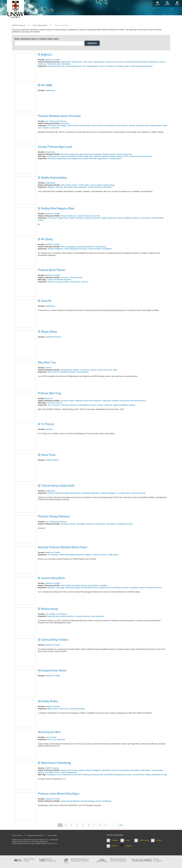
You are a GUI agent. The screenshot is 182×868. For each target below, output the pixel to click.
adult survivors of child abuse (79, 125)
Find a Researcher (40, 25)
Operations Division (53, 337)
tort (55, 739)
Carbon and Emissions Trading (138, 775)
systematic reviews (115, 218)
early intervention (143, 125)
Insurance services (54, 403)
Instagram (129, 846)
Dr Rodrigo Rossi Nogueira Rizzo (56, 209)
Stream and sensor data (107, 370)
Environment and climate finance (133, 401)
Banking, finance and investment (88, 401)
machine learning (94, 187)
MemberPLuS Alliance (158, 860)
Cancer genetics (76, 277)
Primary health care (68, 216)
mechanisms (146, 218)
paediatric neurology (56, 588)
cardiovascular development (141, 66)
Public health (84, 185)
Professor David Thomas (52, 270)
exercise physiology (77, 709)
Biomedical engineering (149, 62)
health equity (113, 555)
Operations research (111, 401)
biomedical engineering (57, 159)
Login (157, 3)
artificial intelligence (55, 249)
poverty (132, 125)
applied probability (120, 405)
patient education (76, 218)
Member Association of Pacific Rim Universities (118, 860)
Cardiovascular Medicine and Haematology (77, 801)
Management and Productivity (59, 775)
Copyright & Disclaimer (35, 835)
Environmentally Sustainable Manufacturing (108, 775)
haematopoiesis (93, 66)
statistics (132, 405)
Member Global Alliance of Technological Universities (80, 860)
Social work (65, 123)
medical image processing (58, 493)
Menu (177, 3)
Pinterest (114, 846)
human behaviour (97, 616)
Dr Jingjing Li (45, 55)
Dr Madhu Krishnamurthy (52, 178)
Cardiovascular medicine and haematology (122, 62)
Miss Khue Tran (47, 363)
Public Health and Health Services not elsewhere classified (84, 585)
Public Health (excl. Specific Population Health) (97, 156)
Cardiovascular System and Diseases (62, 156)
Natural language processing (72, 247)
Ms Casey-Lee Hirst (49, 732)
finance (100, 405)
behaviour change (99, 218)
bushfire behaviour (67, 616)
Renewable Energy (159, 775)
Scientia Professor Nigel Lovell (55, 147)
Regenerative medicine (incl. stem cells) (76, 62)
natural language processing (76, 249)
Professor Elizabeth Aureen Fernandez (59, 116)
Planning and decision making (72, 770)
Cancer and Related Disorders (59, 280)
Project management (69, 772)
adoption (46, 128)
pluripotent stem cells (56, 66)
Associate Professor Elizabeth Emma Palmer (63, 547)
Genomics (64, 277)
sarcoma (84, 282)
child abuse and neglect (57, 125)
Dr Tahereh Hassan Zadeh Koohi (56, 486)
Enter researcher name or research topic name (37, 39)
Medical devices (109, 154)
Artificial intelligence (93, 770)
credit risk (108, 405)
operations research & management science (79, 405)
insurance (56, 405)
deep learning (75, 493)
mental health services (89, 588)
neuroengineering (74, 159)
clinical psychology (72, 588)
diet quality (68, 187)
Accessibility (52, 835)
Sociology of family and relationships (91, 524)
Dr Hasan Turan (47, 455)
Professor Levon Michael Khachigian (59, 794)
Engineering (50, 90)
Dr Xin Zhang (45, 239)
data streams (53, 372)
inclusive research (100, 555)
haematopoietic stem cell (75, 66)
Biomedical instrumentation (91, 154)
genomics (80, 555)
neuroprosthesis (115, 159)
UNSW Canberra (52, 460)
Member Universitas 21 (51, 860)
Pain (98, 216)
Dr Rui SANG (45, 85)
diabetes (51, 187)
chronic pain (52, 218)
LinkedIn (159, 840)
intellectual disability (67, 555)
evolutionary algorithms (91, 493)
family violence (122, 125)
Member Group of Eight (29, 860)
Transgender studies (125, 524)
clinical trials (75, 282)
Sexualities (111, 524)
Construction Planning (81, 775)
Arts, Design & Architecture (56, 121)
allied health (52, 709)
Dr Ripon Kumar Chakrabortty (54, 763)
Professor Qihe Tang (49, 393)
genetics (66, 282)
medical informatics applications (95, 159)
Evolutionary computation (129, 770)
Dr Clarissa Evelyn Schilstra (53, 640)
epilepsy (88, 555)
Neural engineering (124, 154)
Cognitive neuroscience (86, 216)
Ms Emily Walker (48, 702)
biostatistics (107, 187)
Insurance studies (67, 401)
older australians (80, 187)
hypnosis (88, 218)
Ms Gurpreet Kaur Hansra (52, 671)
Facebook (115, 840)
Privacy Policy (17, 835)
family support (156, 125)
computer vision (124, 493)
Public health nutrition (69, 185)
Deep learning (100, 247)
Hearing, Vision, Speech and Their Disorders (134, 156)
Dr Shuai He (45, 301)
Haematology (98, 62)
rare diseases (53, 555)
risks (49, 405)
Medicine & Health (53, 60)
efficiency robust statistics (79, 372)
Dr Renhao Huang (48, 609)
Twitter (128, 840)
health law (61, 739)
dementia (59, 187)
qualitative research (132, 218)
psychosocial (105, 588)
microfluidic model (122, 66)
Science (48, 368)
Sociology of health (68, 524)
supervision (55, 128)
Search (167, 3)
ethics (50, 739)
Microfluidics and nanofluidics (59, 64)
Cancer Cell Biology (103, 801)
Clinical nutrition (96, 185)
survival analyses (95, 249)
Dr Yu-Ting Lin (46, 424)
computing (63, 372)
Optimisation (145, 770)
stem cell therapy (107, 66)
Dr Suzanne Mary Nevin (51, 578)
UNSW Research (19, 25)
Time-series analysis (88, 370)
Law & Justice (51, 737)
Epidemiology (109, 185)
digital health (63, 218)
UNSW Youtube (144, 840)
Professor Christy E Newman (54, 517)
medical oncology (54, 282)
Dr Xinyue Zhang (47, 332)
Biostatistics (89, 247)
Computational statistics (70, 370)
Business (49, 398)
